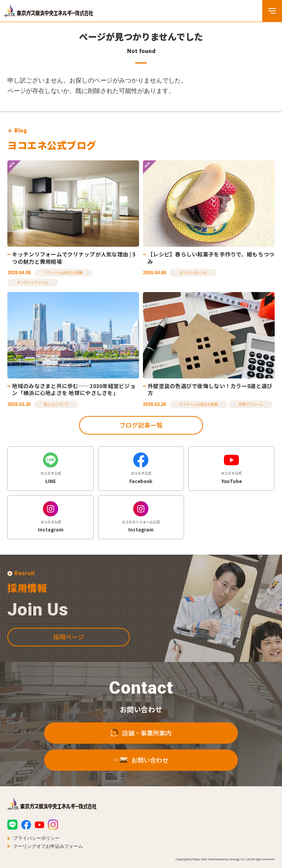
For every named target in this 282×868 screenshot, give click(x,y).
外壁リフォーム (251, 404)
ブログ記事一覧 (141, 425)
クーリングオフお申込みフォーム (48, 846)
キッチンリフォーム (33, 282)
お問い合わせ (141, 768)
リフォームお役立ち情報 (63, 273)
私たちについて (56, 404)
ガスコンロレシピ (193, 273)
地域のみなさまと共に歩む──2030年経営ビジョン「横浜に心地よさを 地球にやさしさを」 (74, 389)
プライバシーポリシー (36, 838)
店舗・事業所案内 (141, 741)
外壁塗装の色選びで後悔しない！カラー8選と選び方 (210, 389)
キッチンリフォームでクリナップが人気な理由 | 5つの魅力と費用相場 (74, 258)
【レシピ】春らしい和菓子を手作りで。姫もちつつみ (211, 258)
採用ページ (69, 644)
